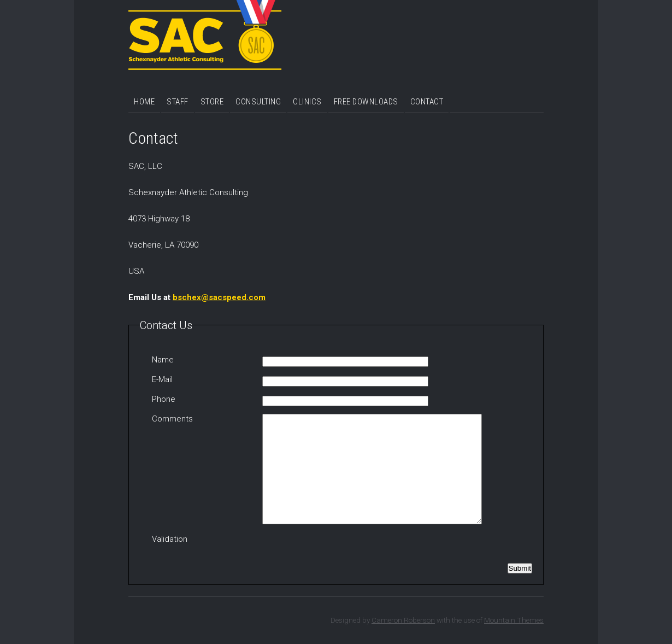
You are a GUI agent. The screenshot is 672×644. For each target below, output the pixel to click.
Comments (172, 419)
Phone (164, 399)
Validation (170, 539)
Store (212, 102)
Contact (427, 102)
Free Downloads (366, 102)
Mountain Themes (514, 620)
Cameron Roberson (403, 620)
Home (144, 102)
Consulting (258, 102)
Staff (178, 102)
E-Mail (162, 379)
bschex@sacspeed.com (219, 297)
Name (163, 360)
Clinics (307, 102)
